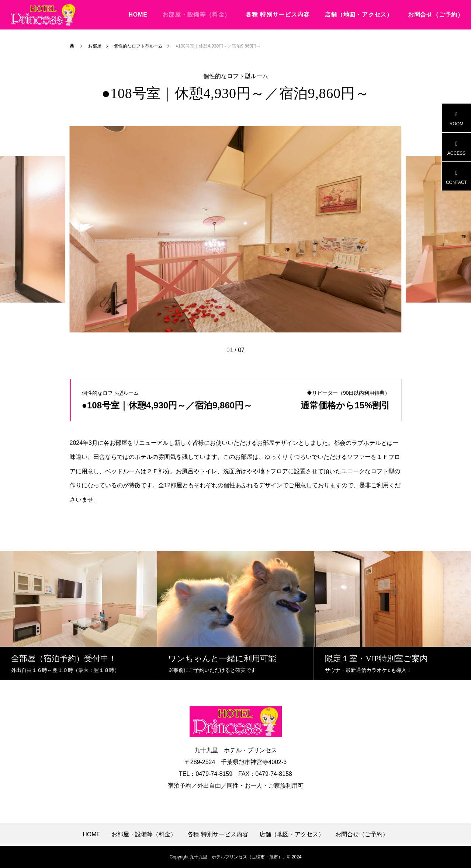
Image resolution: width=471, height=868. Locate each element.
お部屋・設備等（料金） (196, 15)
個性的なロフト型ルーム (236, 76)
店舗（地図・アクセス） (359, 15)
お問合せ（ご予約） (436, 15)
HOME (138, 15)
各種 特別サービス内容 (278, 15)
